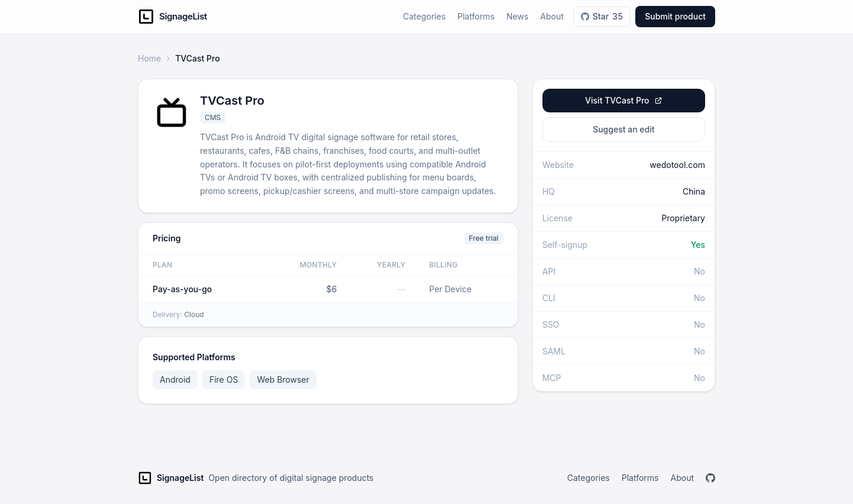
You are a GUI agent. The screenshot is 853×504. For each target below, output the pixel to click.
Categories (424, 16)
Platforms (476, 16)
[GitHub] (710, 478)
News (517, 16)
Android (175, 379)
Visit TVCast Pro (623, 100)
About (552, 16)
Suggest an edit (623, 129)
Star (602, 17)
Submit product (675, 16)
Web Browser (283, 379)
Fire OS (224, 379)
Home (149, 58)
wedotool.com (677, 165)
